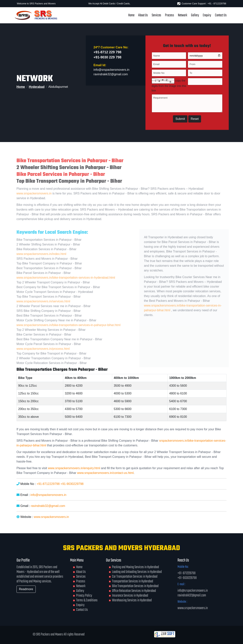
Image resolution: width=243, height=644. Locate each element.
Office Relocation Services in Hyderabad (134, 591)
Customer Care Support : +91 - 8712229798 (202, 4)
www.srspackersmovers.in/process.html (43, 355)
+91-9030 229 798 (108, 59)
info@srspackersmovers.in (112, 71)
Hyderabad (37, 87)
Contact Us (221, 15)
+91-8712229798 (48, 484)
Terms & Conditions (87, 600)
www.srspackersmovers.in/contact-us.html (105, 473)
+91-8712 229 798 (108, 53)
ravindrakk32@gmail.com (111, 76)
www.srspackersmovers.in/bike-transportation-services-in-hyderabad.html (66, 284)
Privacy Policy (84, 596)
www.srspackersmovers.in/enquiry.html (74, 468)
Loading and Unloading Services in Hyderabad (137, 572)
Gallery (195, 15)
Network (183, 15)
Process (170, 15)
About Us (143, 15)
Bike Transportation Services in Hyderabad (135, 586)
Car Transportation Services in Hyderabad (135, 577)
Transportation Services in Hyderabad (133, 581)
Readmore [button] (26, 589)
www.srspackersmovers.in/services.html (43, 308)
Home (131, 15)
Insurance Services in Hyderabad (130, 596)
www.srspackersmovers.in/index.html (41, 260)
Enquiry (207, 15)
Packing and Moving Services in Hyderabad (135, 567)
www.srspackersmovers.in (34, 200)
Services (156, 15)
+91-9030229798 (72, 484)
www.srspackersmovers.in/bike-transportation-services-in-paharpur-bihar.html (69, 332)
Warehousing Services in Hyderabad (132, 600)
